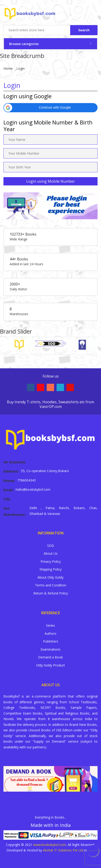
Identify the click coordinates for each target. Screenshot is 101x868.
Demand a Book (50, 657)
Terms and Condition (51, 585)
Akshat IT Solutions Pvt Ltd (63, 850)
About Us (51, 553)
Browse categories (24, 44)
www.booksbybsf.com (50, 845)
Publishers (51, 641)
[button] (50, 108)
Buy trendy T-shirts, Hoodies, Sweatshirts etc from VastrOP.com (50, 404)
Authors (50, 633)
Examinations (50, 649)
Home (8, 68)
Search (84, 30)
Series (50, 625)
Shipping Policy (51, 569)
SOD (51, 546)
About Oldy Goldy (50, 577)
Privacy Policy (51, 561)
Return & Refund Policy (51, 593)
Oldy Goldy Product (50, 665)
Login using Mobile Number (51, 181)
